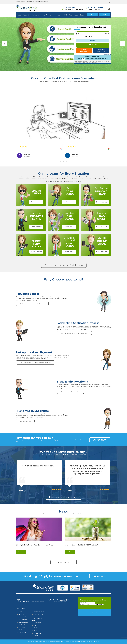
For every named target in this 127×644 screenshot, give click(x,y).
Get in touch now (25, 421)
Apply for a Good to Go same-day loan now (74, 333)
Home (19, 15)
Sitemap (36, 636)
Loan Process (47, 15)
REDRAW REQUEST (84, 51)
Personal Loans (23, 620)
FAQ (66, 15)
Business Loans (23, 622)
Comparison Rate (107, 55)
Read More (64, 562)
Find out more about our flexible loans (64, 265)
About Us (26, 15)
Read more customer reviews (64, 497)
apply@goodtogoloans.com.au (74, 9)
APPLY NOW (93, 45)
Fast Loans (22, 627)
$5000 (107, 34)
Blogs (82, 15)
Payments (58, 15)
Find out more (36, 202)
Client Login (92, 15)
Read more (21, 552)
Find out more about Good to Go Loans (32, 304)
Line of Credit (23, 617)
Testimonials (74, 15)
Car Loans (22, 630)
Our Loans (36, 15)
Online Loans (23, 632)
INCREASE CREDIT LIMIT (101, 51)
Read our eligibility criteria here (71, 392)
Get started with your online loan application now (36, 362)
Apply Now (105, 15)
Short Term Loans (39, 612)
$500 (78, 34)
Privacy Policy (38, 633)
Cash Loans (22, 625)
